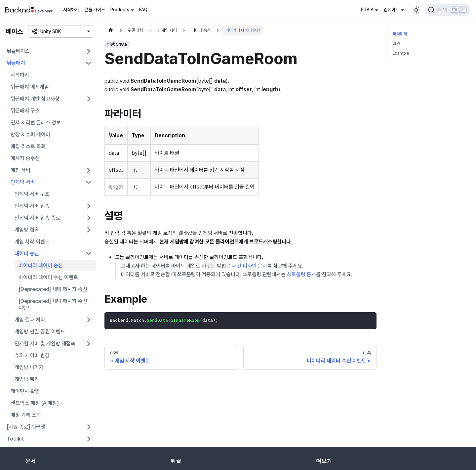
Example (401, 53)
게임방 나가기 (29, 367)
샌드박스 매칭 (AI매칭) (35, 403)
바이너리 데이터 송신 (41, 265)
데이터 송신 (27, 254)
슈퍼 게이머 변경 (32, 355)
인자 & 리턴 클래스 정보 (36, 123)
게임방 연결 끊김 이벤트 (40, 332)
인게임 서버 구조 (32, 194)
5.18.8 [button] (367, 10)
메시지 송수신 (25, 158)
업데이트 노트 (396, 10)
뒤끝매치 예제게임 (30, 87)
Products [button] (120, 10)
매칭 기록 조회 (26, 415)
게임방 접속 (27, 230)
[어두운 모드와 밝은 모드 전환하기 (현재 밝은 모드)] (416, 10)
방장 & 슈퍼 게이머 (30, 134)
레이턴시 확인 (25, 391)
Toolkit (15, 439)
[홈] (111, 30)
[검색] (448, 10)
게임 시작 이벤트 (32, 242)
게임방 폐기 (27, 379)
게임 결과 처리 (30, 320)
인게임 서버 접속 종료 (37, 218)
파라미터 (400, 34)
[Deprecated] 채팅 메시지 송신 (53, 289)
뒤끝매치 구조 (25, 111)
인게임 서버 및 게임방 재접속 (45, 343)
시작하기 (71, 10)
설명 (396, 43)
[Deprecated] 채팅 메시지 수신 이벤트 (53, 304)
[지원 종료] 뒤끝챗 (26, 427)
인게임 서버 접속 (32, 206)
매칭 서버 (20, 170)
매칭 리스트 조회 (28, 146)
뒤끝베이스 (18, 51)
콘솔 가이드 (95, 10)
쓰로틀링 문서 (301, 274)
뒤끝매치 (16, 63)
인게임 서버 (23, 182)
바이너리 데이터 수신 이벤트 (48, 277)
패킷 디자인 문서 (250, 266)
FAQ (143, 10)
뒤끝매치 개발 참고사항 (35, 99)
